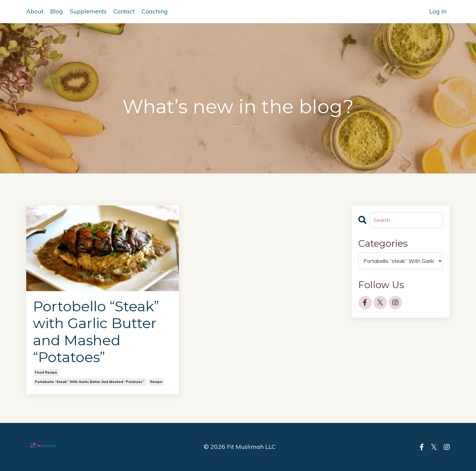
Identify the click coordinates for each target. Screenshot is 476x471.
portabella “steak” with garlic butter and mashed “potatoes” (90, 382)
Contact (124, 11)
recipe (156, 382)
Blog (56, 11)
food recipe (46, 372)
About (35, 11)
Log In (438, 11)
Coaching (155, 11)
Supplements (88, 11)
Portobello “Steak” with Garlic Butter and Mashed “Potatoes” (96, 332)
